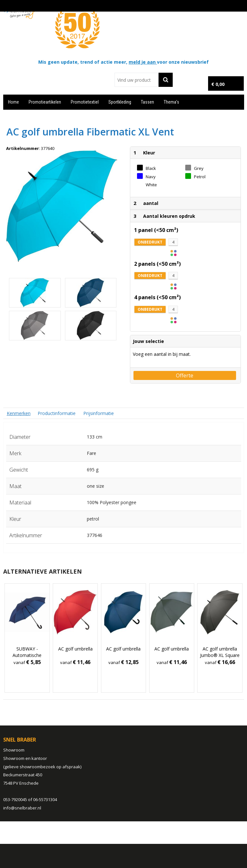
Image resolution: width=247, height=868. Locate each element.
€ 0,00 (218, 84)
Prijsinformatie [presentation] (99, 413)
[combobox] (137, 80)
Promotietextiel (85, 102)
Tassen (147, 102)
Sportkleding (120, 102)
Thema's (171, 102)
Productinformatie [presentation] (57, 413)
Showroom (14, 750)
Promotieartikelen (45, 102)
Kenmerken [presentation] (19, 413)
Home (14, 102)
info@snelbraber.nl (22, 808)
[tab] (19, 413)
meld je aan (143, 62)
